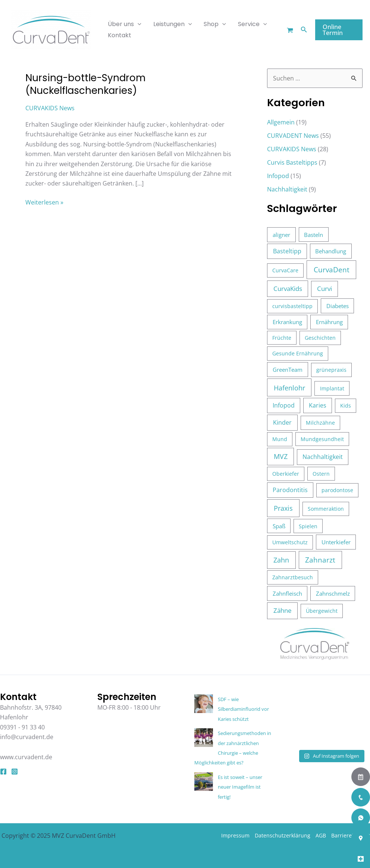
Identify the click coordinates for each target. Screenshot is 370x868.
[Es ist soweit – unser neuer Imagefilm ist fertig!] (204, 782)
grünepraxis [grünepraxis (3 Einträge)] (331, 370)
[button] (304, 30)
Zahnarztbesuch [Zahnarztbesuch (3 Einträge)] (293, 577)
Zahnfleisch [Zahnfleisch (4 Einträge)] (287, 593)
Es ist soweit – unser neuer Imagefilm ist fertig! (240, 787)
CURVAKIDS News (50, 108)
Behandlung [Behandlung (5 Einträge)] (331, 251)
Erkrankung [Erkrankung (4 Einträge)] (287, 322)
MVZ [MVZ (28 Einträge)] (281, 456)
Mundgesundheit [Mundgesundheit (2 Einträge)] (322, 439)
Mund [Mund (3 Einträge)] (280, 439)
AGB (321, 835)
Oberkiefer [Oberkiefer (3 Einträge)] (286, 474)
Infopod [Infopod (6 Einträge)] (284, 405)
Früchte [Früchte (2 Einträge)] (282, 338)
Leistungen (173, 24)
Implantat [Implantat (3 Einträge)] (332, 388)
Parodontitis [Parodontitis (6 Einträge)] (290, 490)
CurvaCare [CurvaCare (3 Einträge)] (285, 270)
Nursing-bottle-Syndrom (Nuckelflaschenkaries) (85, 84)
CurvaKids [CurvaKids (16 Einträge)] (288, 289)
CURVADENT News (293, 136)
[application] (138, 24)
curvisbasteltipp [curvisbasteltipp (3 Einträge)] (292, 306)
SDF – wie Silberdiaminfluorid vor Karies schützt (243, 709)
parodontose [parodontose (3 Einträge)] (337, 490)
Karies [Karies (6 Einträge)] (318, 405)
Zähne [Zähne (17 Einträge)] (283, 610)
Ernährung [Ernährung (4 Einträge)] (329, 322)
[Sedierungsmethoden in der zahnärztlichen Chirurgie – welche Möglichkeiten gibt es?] (204, 738)
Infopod (278, 176)
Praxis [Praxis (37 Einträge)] (283, 508)
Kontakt (120, 35)
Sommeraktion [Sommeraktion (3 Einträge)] (326, 509)
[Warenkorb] (290, 30)
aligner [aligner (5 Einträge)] (281, 235)
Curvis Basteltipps (292, 162)
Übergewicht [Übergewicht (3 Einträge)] (322, 611)
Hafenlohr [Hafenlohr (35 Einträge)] (289, 388)
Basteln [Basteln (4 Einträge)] (313, 235)
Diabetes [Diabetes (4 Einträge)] (338, 306)
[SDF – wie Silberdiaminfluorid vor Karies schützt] (204, 704)
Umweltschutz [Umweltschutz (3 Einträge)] (290, 542)
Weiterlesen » (44, 202)
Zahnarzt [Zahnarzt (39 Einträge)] (320, 560)
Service (253, 24)
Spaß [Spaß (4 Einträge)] (279, 526)
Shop (215, 24)
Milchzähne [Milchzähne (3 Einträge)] (320, 423)
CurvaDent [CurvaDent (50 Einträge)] (332, 270)
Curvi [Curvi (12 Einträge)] (324, 289)
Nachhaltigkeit (287, 189)
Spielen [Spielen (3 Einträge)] (308, 526)
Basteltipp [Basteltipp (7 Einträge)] (287, 251)
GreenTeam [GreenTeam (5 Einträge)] (288, 370)
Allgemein (281, 122)
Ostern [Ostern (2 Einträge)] (321, 474)
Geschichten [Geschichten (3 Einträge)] (320, 338)
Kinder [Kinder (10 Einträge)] (282, 422)
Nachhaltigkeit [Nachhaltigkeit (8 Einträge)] (323, 457)
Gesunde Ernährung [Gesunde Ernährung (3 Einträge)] (298, 353)
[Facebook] (3, 772)
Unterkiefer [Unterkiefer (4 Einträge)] (336, 542)
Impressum (235, 835)
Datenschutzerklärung (283, 835)
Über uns (125, 24)
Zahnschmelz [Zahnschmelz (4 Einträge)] (333, 593)
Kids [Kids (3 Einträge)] (346, 406)
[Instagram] (15, 772)
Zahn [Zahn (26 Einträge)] (281, 560)
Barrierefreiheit (351, 835)
